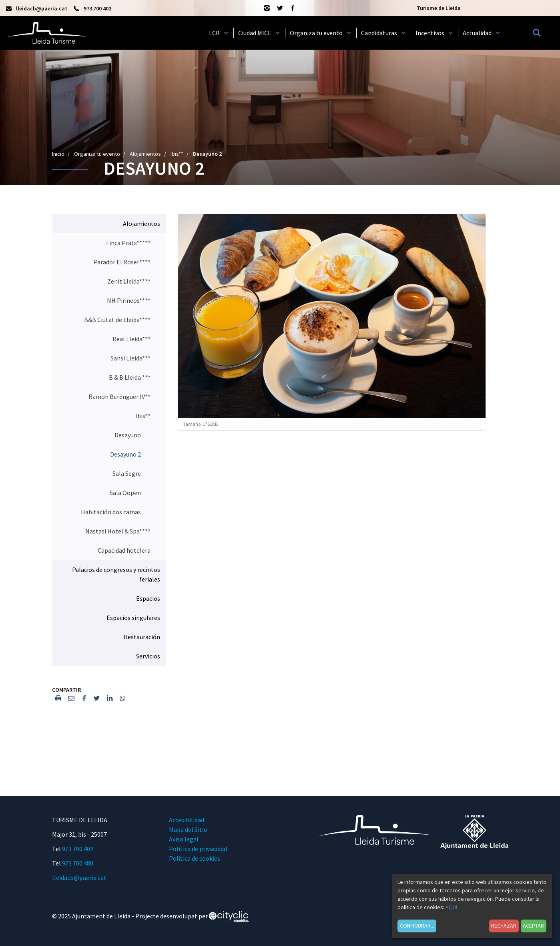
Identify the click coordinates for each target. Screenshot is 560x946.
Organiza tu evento (97, 154)
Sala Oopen (125, 493)
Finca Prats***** (128, 243)
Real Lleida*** (131, 339)
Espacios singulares (133, 618)
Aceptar (533, 926)
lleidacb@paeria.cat (79, 878)
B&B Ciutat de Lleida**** (117, 320)
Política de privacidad (198, 849)
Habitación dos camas (111, 512)
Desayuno (128, 435)
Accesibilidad (187, 820)
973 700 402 (78, 849)
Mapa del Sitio (188, 829)
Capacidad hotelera (124, 550)
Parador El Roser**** (122, 262)
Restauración (142, 637)
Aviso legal (184, 839)
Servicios (148, 656)
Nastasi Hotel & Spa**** (118, 531)
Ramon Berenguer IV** (119, 397)
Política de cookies (195, 858)
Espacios (148, 598)
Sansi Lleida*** (130, 358)
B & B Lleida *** (130, 377)
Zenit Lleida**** (129, 281)
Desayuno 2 (125, 454)
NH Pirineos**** (129, 300)
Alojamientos (145, 154)
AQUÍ (451, 907)
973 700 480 (78, 863)
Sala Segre (127, 473)
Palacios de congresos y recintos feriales (116, 574)
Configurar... (417, 926)
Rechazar (504, 926)
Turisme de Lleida (439, 8)
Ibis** (177, 154)
